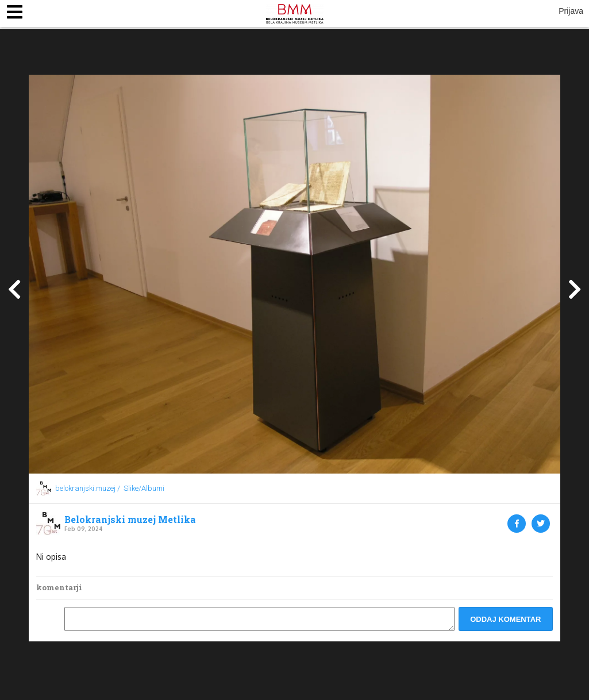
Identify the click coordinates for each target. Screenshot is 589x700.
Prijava (571, 11)
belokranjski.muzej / (88, 488)
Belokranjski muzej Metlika (130, 520)
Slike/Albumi (144, 488)
